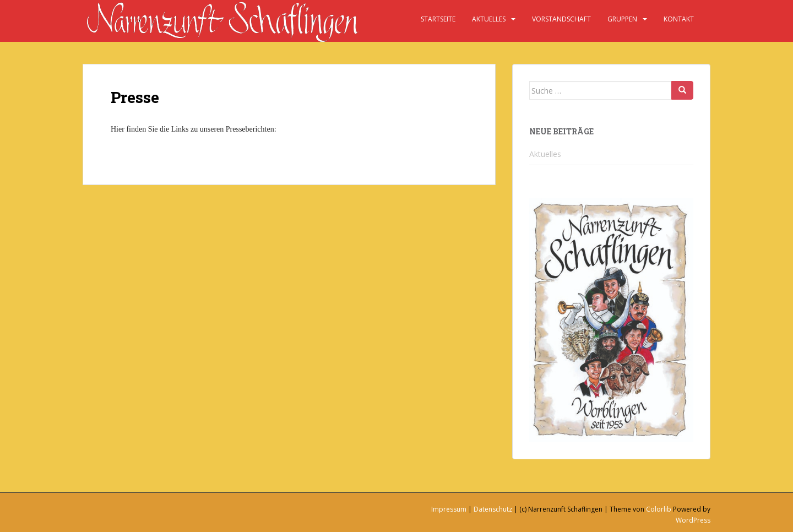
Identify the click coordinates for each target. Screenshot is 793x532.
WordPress (693, 520)
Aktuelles (489, 19)
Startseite (438, 19)
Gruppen (622, 19)
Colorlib (659, 509)
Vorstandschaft (561, 19)
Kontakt (679, 19)
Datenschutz (493, 509)
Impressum (449, 509)
